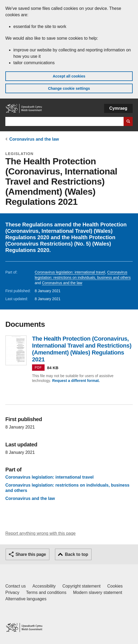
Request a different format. (76, 381)
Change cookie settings (69, 88)
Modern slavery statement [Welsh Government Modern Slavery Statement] (98, 592)
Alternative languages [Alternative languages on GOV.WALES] (26, 599)
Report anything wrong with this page (40, 533)
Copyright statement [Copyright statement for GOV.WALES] (82, 586)
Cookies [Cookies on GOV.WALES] (115, 586)
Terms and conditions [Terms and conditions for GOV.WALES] (46, 592)
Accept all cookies (69, 76)
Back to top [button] (76, 554)
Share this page (31, 554)
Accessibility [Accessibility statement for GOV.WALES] (44, 586)
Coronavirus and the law (34, 139)
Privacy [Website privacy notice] (12, 592)
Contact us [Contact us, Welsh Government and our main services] (15, 586)
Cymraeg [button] (118, 108)
